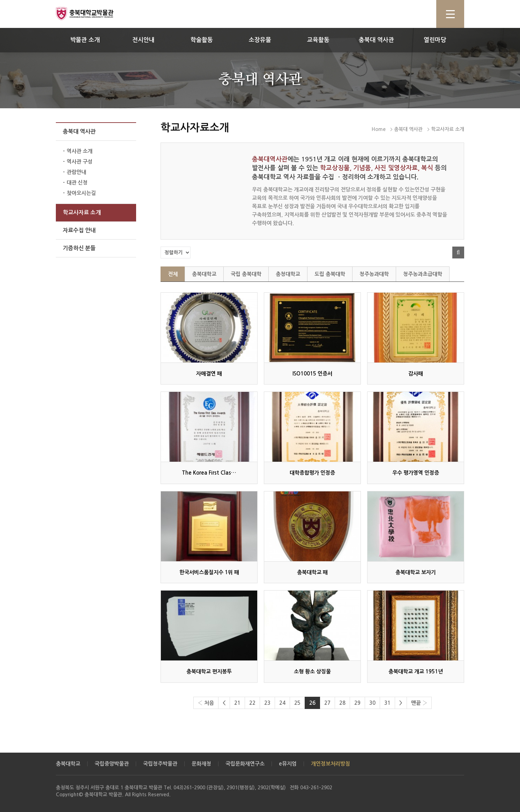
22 (252, 703)
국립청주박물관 (160, 764)
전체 (173, 274)
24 (282, 703)
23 (267, 703)
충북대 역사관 (376, 40)
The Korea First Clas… (209, 473)
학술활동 (202, 40)
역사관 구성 (80, 162)
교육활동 (318, 40)
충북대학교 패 (312, 572)
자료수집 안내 (79, 230)
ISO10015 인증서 (312, 374)
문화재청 (201, 764)
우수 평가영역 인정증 (416, 473)
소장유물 (260, 40)
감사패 (416, 374)
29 (357, 703)
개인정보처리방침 (330, 764)
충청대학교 (288, 274)
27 (327, 703)
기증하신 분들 (79, 248)
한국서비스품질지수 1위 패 (209, 572)
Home (379, 129)
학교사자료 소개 (82, 213)
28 (342, 703)
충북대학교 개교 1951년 (416, 671)
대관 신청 (77, 182)
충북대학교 (204, 274)
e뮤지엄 (288, 764)
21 (237, 703)
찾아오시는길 (81, 193)
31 (387, 703)
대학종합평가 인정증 (312, 473)
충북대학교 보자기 (416, 572)
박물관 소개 (85, 40)
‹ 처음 (206, 703)
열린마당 (435, 40)
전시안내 (143, 40)
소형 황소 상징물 (312, 671)
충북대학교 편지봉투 (209, 671)
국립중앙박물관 (112, 764)
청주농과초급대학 (423, 274)
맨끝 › (419, 703)
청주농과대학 (374, 274)
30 (372, 703)
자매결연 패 (209, 374)
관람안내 (76, 172)
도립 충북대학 (330, 274)
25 (297, 703)
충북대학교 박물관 (92, 14)
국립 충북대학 (246, 274)
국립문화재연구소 (245, 764)
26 (312, 703)
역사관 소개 (80, 151)
